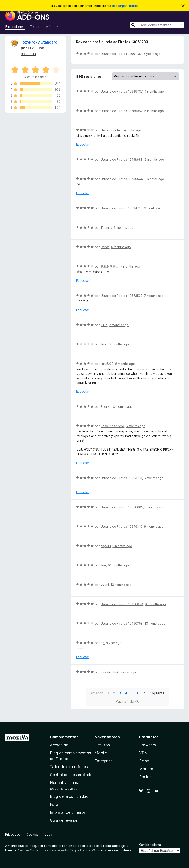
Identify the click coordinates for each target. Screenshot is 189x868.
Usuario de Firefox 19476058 (122, 604)
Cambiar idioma (150, 845)
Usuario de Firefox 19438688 (122, 159)
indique (34, 846)
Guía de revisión (64, 820)
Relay (144, 761)
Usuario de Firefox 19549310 (121, 527)
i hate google (110, 130)
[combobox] (157, 25)
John (104, 344)
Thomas (106, 228)
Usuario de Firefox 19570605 (122, 507)
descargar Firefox (125, 6)
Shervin (106, 407)
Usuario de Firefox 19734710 (121, 208)
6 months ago (154, 208)
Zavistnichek (110, 672)
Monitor (146, 769)
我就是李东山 (110, 266)
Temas (35, 27)
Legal (49, 835)
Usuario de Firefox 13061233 (121, 54)
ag (102, 643)
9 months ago (154, 507)
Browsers (148, 745)
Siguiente (157, 693)
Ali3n (104, 325)
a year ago (114, 643)
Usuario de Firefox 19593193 (121, 478)
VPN (143, 753)
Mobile (101, 753)
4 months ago (154, 91)
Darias (105, 247)
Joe (103, 565)
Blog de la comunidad (69, 796)
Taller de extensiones (69, 767)
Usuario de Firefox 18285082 (122, 111)
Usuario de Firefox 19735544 (122, 179)
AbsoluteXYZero (112, 426)
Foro (54, 804)
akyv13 (106, 546)
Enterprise (104, 761)
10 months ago (118, 565)
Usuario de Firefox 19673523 (121, 296)
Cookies (33, 835)
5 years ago (152, 54)
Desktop (102, 745)
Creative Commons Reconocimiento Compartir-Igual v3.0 (57, 850)
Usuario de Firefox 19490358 (122, 623)
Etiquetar (83, 144)
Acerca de (59, 745)
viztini (105, 585)
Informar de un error (68, 812)
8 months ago (125, 364)
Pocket (146, 777)
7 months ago (130, 266)
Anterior (96, 693)
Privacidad (13, 835)
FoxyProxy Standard (39, 42)
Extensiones (15, 27)
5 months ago (154, 111)
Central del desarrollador (72, 775)
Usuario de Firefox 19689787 (122, 91)
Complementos (64, 737)
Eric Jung (36, 48)
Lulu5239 (107, 364)
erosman (28, 54)
